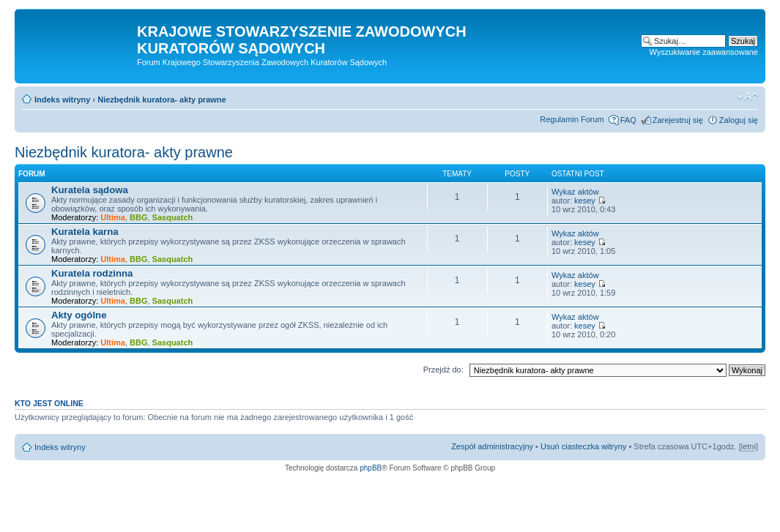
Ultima (113, 217)
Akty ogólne (79, 315)
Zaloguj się (739, 120)
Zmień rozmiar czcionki (747, 97)
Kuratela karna (85, 232)
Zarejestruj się (678, 120)
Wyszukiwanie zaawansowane (704, 52)
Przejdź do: (443, 370)
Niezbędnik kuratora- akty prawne (161, 100)
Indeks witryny (62, 100)
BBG (138, 217)
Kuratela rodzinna (92, 273)
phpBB (371, 468)
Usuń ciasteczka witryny (583, 446)
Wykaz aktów (575, 192)
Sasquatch (173, 217)
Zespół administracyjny (492, 446)
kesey (585, 201)
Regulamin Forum (572, 119)
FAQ (628, 120)
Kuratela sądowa (90, 190)
